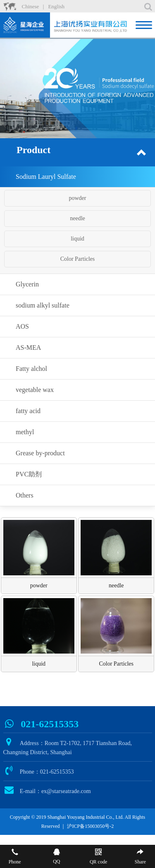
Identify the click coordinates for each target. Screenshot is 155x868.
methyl (25, 432)
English (56, 6)
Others (25, 495)
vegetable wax (35, 390)
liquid (77, 239)
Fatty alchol (31, 369)
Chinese (31, 6)
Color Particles (78, 259)
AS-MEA (28, 347)
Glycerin (27, 284)
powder (78, 198)
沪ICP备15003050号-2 (90, 826)
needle (77, 218)
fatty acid (28, 411)
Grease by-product (40, 453)
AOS (22, 326)
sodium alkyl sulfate (43, 305)
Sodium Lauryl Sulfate (46, 177)
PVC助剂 (29, 474)
